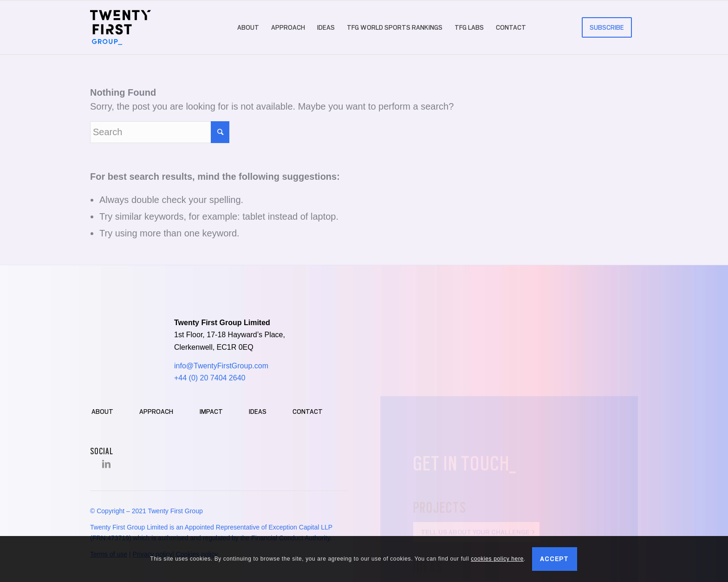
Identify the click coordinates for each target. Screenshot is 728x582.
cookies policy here (497, 559)
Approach (156, 412)
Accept (554, 559)
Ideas (258, 412)
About (102, 412)
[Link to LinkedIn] (106, 464)
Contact (308, 412)
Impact (211, 412)
